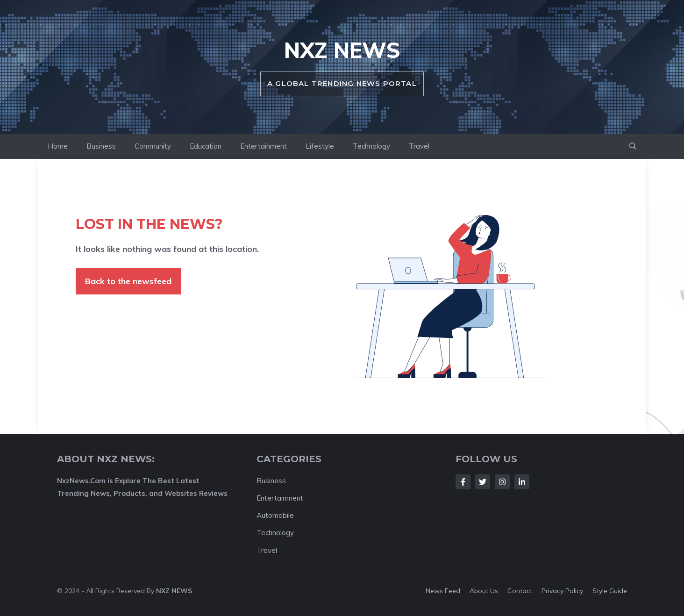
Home (58, 146)
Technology (371, 146)
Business (101, 146)
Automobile (275, 515)
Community (153, 146)
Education (206, 146)
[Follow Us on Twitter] (483, 482)
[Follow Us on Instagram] (502, 482)
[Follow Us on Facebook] (463, 482)
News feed (443, 591)
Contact (520, 591)
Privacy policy (562, 591)
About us (484, 591)
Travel (419, 146)
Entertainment (264, 146)
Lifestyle (320, 146)
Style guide (610, 591)
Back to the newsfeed (128, 281)
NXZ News (342, 50)
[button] (633, 146)
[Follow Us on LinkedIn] (522, 482)
